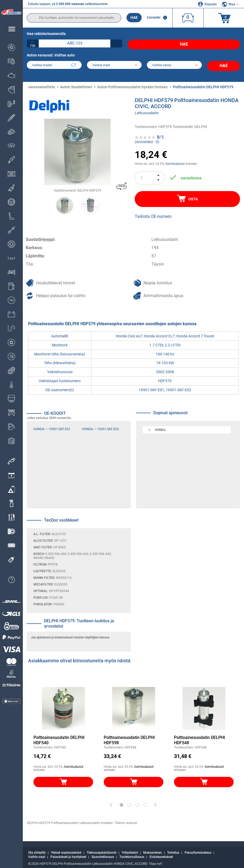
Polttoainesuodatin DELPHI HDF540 (59, 736)
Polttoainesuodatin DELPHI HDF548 (200, 736)
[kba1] (75, 43)
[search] (74, 18)
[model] (114, 64)
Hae (134, 17)
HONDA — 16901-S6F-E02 (101, 425)
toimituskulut (175, 160)
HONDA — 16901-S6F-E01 (52, 425)
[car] (174, 64)
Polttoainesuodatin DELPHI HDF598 (129, 736)
